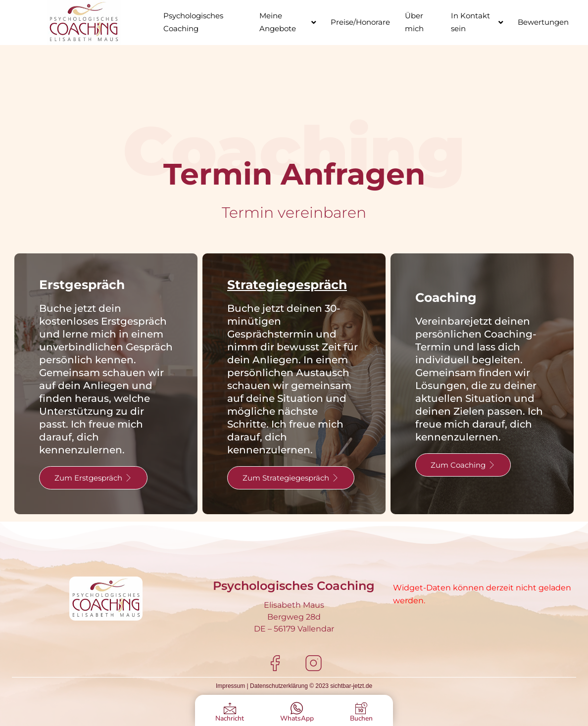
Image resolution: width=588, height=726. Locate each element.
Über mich (414, 22)
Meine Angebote (288, 22)
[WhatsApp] (297, 708)
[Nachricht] (230, 708)
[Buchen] (361, 708)
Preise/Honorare (360, 22)
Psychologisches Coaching (193, 22)
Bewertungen (543, 22)
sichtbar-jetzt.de (351, 686)
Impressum (230, 686)
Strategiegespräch (287, 285)
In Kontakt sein (477, 22)
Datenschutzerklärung (279, 686)
